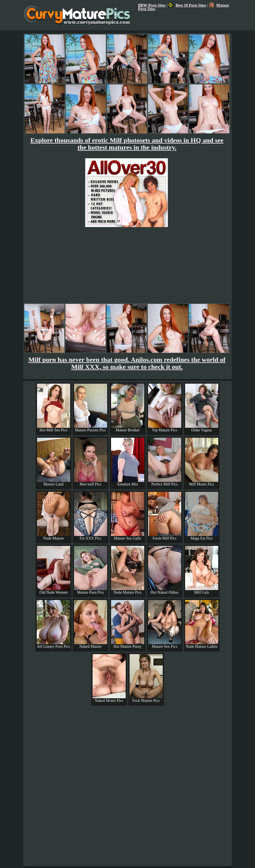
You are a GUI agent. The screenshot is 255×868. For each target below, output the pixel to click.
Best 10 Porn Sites (187, 5)
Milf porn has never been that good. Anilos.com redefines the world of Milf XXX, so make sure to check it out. (127, 363)
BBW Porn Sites (152, 5)
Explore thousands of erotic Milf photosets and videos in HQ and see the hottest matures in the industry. (127, 144)
